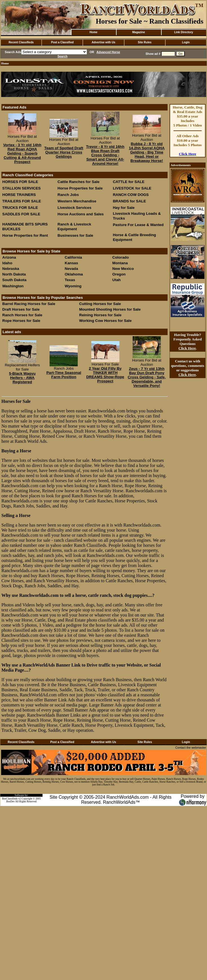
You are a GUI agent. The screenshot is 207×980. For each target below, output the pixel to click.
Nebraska (11, 269)
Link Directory (183, 32)
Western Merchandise (77, 201)
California (73, 257)
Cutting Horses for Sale (100, 304)
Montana (120, 263)
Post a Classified (62, 42)
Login (186, 42)
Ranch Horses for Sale (22, 315)
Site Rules (144, 42)
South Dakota (14, 280)
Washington (13, 286)
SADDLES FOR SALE (21, 214)
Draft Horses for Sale (21, 309)
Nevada (71, 269)
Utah (117, 280)
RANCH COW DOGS (131, 195)
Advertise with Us (104, 42)
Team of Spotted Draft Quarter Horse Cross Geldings (64, 152)
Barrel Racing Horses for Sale (29, 304)
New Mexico (123, 269)
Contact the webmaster (191, 748)
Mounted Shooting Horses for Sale (110, 309)
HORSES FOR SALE (20, 182)
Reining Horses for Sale (100, 315)
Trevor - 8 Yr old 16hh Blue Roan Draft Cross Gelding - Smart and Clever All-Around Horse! (105, 155)
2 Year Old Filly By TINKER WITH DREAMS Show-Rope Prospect (105, 375)
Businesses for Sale (75, 235)
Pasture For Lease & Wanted (138, 225)
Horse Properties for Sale (80, 188)
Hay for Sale (124, 208)
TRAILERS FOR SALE (22, 201)
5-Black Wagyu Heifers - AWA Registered (22, 378)
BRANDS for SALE (130, 201)
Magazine (138, 32)
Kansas (71, 263)
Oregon (119, 274)
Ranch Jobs (68, 195)
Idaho (7, 263)
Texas (70, 280)
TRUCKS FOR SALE (20, 208)
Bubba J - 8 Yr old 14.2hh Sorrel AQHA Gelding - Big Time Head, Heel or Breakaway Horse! (147, 152)
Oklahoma (74, 274)
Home (94, 32)
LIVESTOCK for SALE (132, 188)
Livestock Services (74, 208)
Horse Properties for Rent (25, 235)
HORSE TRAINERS (19, 195)
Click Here (188, 154)
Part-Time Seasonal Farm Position (64, 375)
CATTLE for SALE (129, 182)
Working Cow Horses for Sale (105, 321)
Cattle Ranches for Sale (78, 182)
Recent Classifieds (21, 42)
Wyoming (73, 286)
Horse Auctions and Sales (81, 214)
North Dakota (14, 274)
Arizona (9, 257)
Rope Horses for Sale (21, 321)
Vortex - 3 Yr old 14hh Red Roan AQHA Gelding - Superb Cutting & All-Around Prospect (22, 153)
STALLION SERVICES (22, 188)
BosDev (10, 801)
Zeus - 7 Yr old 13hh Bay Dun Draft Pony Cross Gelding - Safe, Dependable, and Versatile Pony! (147, 377)
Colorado (121, 257)
